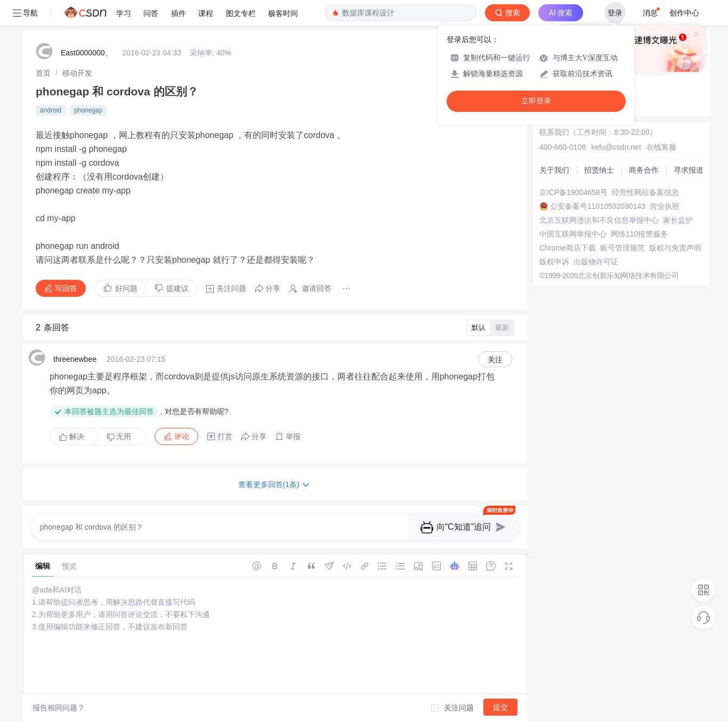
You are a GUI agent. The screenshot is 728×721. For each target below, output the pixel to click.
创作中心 (684, 13)
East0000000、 (87, 53)
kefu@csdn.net (616, 147)
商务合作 (644, 170)
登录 (615, 13)
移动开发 (77, 73)
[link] (43, 73)
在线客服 (661, 147)
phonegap (88, 110)
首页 (43, 73)
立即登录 (536, 101)
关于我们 (554, 170)
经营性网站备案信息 (645, 192)
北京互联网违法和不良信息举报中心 (599, 220)
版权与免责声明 (675, 248)
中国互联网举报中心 (573, 234)
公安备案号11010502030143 (598, 206)
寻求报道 (689, 170)
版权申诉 (554, 262)
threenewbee (75, 359)
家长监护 (678, 220)
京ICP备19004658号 (573, 192)
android (51, 110)
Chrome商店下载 (568, 248)
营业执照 (665, 206)
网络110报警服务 (639, 234)
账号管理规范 (622, 248)
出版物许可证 (596, 262)
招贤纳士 (599, 170)
